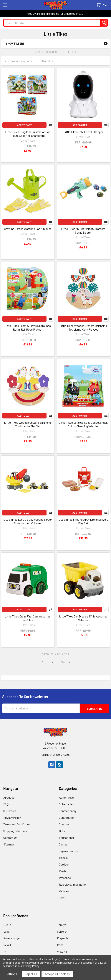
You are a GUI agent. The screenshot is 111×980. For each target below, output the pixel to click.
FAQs (7, 804)
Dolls (62, 831)
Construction (67, 817)
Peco (60, 944)
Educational (66, 837)
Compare (50, 125)
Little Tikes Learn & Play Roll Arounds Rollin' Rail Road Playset (28, 328)
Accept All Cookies (57, 974)
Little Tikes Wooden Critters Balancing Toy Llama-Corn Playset (83, 328)
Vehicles (64, 891)
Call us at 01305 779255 (56, 754)
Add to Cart (24, 125)
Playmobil (63, 938)
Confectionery (68, 810)
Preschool (65, 877)
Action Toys (66, 797)
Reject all (31, 974)
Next (66, 662)
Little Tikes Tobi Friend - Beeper (83, 132)
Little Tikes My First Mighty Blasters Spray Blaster (83, 231)
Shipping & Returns (15, 831)
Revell (7, 944)
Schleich (62, 931)
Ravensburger (12, 938)
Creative (64, 824)
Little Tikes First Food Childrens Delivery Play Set (83, 521)
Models (63, 857)
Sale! (62, 897)
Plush (62, 871)
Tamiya (62, 924)
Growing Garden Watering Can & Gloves (28, 229)
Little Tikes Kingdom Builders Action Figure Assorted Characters (28, 134)
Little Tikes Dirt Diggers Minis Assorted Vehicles (83, 618)
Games (63, 844)
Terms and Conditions (17, 824)
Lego (6, 931)
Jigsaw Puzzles (69, 851)
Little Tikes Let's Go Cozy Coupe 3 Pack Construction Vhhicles (28, 521)
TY (5, 951)
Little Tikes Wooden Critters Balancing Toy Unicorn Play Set (28, 424)
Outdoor (64, 864)
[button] (106, 44)
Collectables (66, 804)
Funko (7, 924)
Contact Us (10, 837)
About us (9, 797)
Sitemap (9, 844)
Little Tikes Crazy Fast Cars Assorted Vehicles (28, 618)
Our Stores (10, 810)
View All (62, 951)
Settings (11, 974)
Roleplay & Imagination (73, 884)
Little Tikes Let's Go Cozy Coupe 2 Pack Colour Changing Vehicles (83, 424)
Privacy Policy (12, 817)
